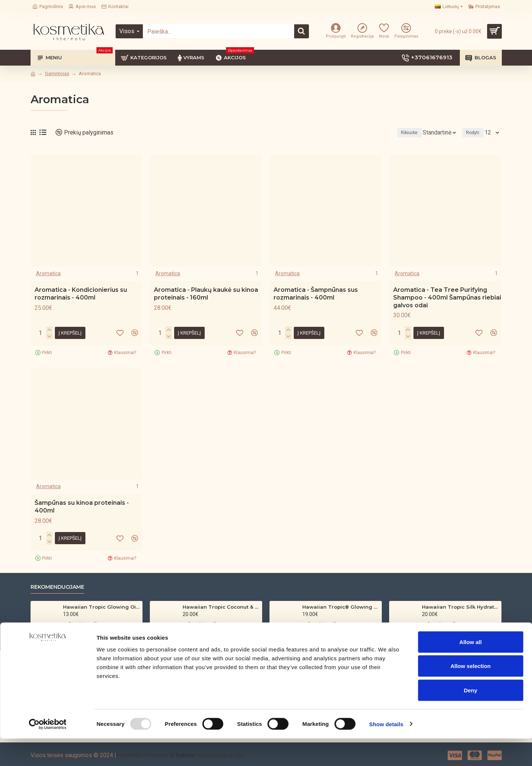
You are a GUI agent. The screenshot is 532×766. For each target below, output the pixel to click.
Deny (471, 718)
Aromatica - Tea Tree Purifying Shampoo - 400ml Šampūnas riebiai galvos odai (447, 298)
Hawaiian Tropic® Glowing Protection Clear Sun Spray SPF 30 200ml (341, 607)
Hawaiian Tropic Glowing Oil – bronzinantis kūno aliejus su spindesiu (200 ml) (101, 607)
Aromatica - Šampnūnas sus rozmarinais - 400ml (316, 294)
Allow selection (470, 694)
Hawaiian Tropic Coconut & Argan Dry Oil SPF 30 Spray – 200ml (221, 607)
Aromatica (48, 273)
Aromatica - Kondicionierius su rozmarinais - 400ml (81, 294)
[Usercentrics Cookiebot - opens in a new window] (48, 752)
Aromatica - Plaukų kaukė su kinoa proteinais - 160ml (206, 294)
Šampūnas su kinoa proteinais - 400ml (82, 507)
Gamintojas (57, 74)
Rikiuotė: (394, 133)
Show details (386, 751)
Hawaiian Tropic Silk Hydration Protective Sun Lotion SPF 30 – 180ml (460, 607)
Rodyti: (475, 133)
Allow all (471, 669)
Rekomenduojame (57, 587)
